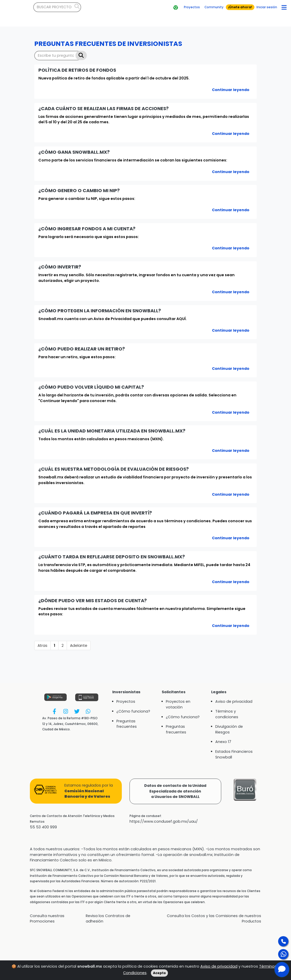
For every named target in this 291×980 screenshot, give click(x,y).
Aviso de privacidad (219, 966)
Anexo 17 (223, 742)
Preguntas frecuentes (127, 724)
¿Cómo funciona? (133, 711)
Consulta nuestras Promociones (47, 919)
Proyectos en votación (178, 704)
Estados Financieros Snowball (234, 754)
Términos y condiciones (227, 714)
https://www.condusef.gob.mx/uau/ (164, 821)
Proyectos (126, 701)
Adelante (79, 646)
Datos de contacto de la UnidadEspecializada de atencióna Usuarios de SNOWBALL (175, 791)
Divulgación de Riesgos (229, 729)
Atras (42, 646)
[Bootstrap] (17, 7)
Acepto (159, 973)
